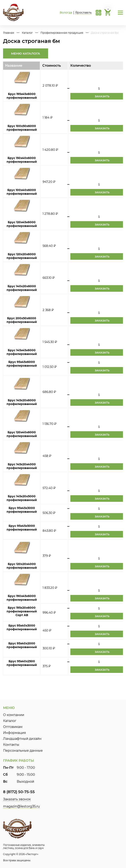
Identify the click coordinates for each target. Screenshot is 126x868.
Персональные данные (23, 751)
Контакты (11, 745)
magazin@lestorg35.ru (21, 806)
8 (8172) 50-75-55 (19, 792)
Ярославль (83, 13)
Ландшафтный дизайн (22, 739)
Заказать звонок (17, 799)
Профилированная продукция (62, 33)
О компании (14, 715)
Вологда (66, 13)
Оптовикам (13, 727)
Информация (15, 733)
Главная (9, 33)
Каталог (27, 33)
